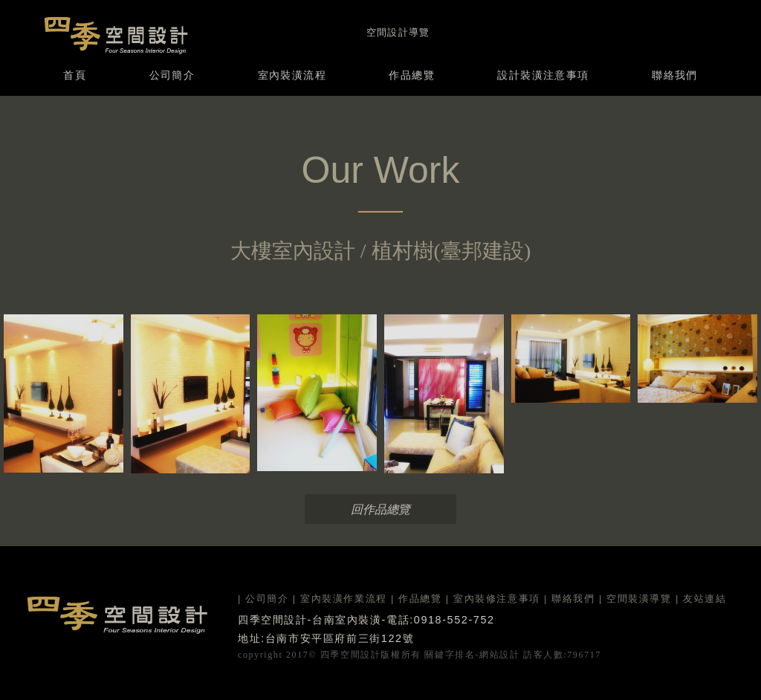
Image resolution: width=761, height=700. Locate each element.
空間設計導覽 (398, 32)
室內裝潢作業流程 (344, 599)
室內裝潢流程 (292, 75)
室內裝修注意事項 (497, 599)
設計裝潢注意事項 (543, 75)
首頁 (75, 75)
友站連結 (705, 599)
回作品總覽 (380, 509)
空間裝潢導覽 (639, 599)
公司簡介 (172, 75)
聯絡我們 (675, 75)
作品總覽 (412, 75)
